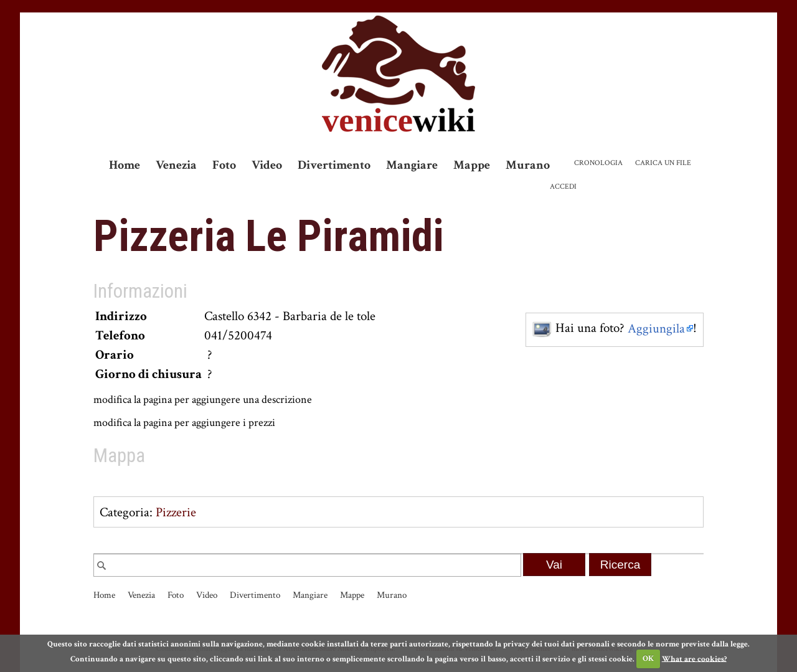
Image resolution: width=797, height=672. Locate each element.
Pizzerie (176, 512)
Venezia (176, 165)
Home (125, 165)
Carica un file (663, 163)
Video (267, 165)
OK (648, 659)
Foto (224, 165)
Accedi (563, 187)
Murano (528, 165)
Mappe (472, 165)
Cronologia (598, 163)
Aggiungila (656, 329)
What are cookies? (694, 659)
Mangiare (412, 165)
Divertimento (334, 165)
